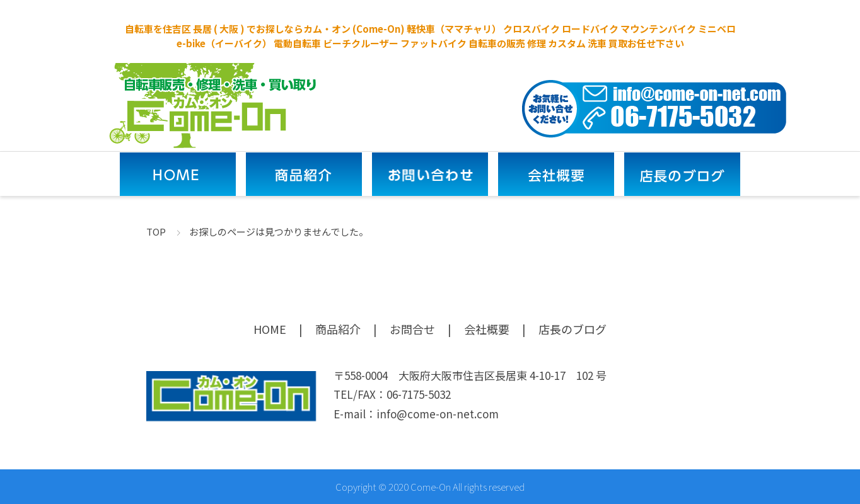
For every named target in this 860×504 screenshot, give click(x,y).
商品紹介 (338, 329)
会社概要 (487, 329)
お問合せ (412, 329)
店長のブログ (572, 329)
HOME (270, 329)
